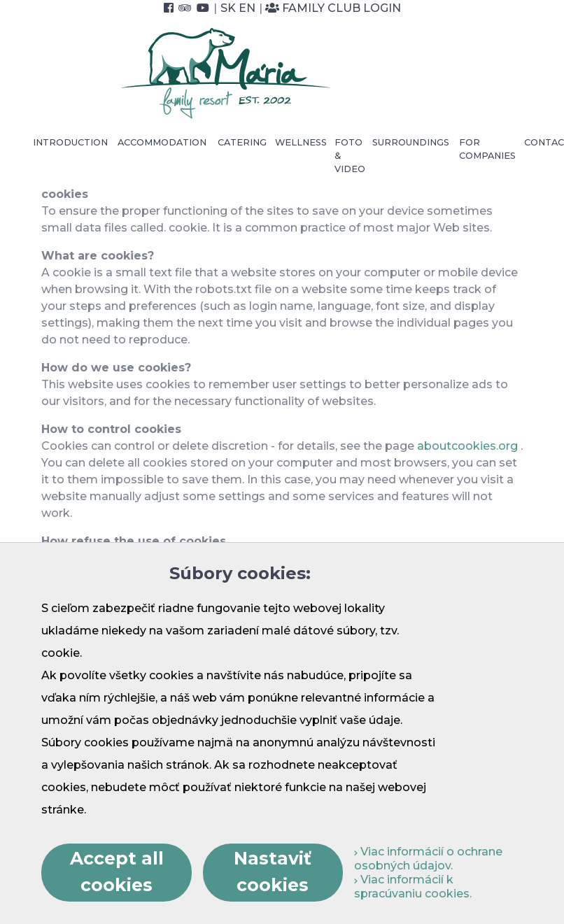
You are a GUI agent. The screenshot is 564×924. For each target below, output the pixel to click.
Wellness (301, 142)
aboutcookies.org (467, 446)
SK (228, 8)
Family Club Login (333, 8)
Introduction (70, 142)
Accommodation (162, 142)
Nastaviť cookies (273, 872)
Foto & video (350, 156)
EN (247, 8)
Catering (242, 142)
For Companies (487, 149)
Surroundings (411, 142)
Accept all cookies (117, 872)
